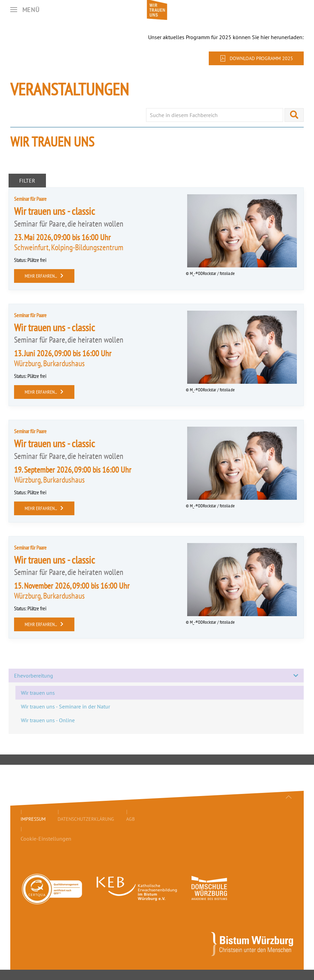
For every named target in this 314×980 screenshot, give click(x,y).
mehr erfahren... (44, 276)
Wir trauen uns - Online (48, 720)
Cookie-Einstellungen (46, 839)
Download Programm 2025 (256, 58)
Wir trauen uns (38, 693)
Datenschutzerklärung (86, 819)
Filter (27, 181)
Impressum (33, 819)
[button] (25, 10)
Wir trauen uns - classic (55, 211)
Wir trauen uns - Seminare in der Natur (65, 706)
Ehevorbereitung (156, 676)
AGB (130, 819)
